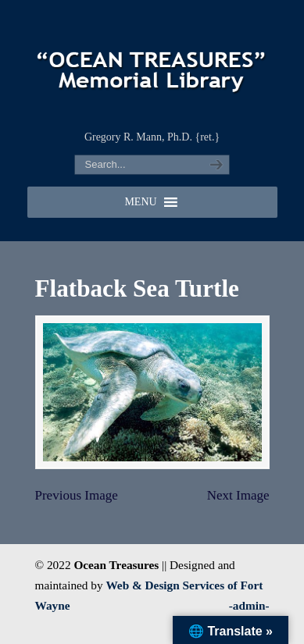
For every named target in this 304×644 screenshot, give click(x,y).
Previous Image (77, 495)
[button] (140, 202)
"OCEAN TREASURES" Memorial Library (152, 63)
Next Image (238, 495)
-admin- (249, 605)
